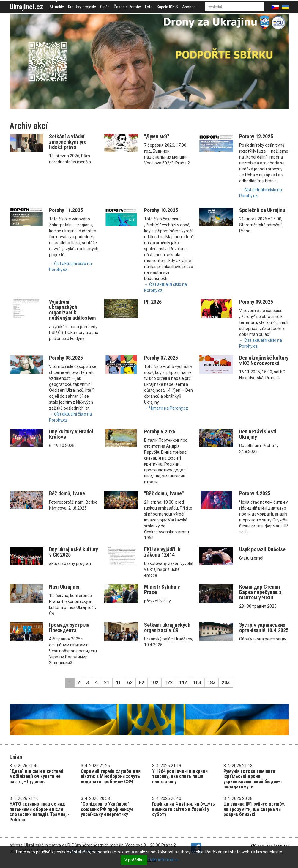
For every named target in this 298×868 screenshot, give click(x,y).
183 (211, 683)
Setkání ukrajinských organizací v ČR (167, 628)
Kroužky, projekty (82, 7)
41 (118, 683)
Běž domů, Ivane (67, 493)
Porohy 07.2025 (161, 358)
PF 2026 (153, 302)
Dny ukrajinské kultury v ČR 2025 (74, 552)
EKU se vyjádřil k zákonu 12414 (162, 552)
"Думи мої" (157, 136)
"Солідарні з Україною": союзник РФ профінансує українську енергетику (107, 809)
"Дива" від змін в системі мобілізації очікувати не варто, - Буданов (36, 776)
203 (226, 683)
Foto (149, 7)
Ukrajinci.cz (26, 7)
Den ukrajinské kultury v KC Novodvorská (264, 360)
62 (130, 683)
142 (183, 683)
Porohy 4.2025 (255, 493)
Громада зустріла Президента (69, 628)
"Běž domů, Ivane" (164, 493)
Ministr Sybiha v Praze (162, 589)
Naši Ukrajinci (64, 587)
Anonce (189, 7)
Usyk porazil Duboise (262, 549)
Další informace (163, 860)
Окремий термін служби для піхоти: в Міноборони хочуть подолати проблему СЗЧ (111, 776)
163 (197, 683)
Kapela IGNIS (167, 7)
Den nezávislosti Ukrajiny (258, 434)
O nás (105, 7)
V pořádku (134, 860)
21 (107, 683)
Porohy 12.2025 (256, 136)
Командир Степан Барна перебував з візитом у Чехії (260, 592)
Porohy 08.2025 (66, 358)
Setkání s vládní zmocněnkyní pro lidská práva (68, 142)
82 (141, 683)
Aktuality (57, 7)
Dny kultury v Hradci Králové (71, 434)
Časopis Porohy (127, 7)
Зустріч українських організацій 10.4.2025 (264, 628)
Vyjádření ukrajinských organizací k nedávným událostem (72, 310)
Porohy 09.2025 (256, 302)
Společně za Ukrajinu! (263, 210)
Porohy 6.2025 (160, 431)
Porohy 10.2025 (161, 210)
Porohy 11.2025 (66, 210)
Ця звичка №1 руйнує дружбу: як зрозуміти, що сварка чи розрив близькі (254, 809)
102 (154, 683)
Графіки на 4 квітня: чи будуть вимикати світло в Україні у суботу (183, 809)
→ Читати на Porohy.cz (166, 408)
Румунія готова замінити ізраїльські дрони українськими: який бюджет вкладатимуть (253, 779)
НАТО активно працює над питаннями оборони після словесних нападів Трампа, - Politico (40, 812)
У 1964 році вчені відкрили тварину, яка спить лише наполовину (180, 776)
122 (169, 683)
